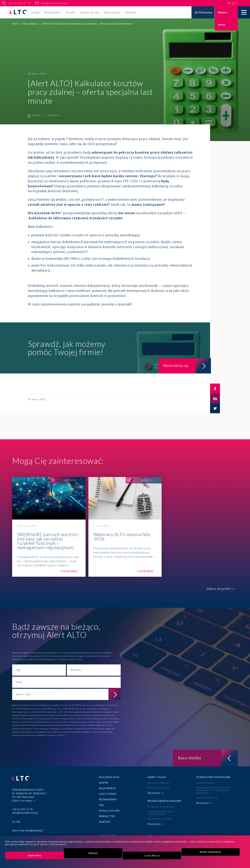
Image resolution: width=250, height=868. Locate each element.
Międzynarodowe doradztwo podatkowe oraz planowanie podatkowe (213, 790)
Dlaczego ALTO (109, 777)
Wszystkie (154, 792)
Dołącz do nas (89, 12)
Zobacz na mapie (22, 798)
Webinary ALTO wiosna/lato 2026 (125, 527)
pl (229, 3)
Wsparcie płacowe (158, 783)
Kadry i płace (157, 777)
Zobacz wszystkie (218, 589)
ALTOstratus (204, 12)
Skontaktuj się (186, 365)
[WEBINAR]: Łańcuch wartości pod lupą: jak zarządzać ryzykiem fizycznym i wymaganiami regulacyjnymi (49, 527)
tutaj (62, 735)
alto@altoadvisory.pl (54, 3)
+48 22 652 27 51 (19, 3)
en (236, 3)
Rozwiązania (52, 12)
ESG (150, 834)
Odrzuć (93, 853)
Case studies (108, 793)
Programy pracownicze (161, 806)
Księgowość (107, 834)
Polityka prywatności (28, 828)
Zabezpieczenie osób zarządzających (160, 811)
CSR (101, 804)
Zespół (70, 12)
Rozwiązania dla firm (160, 817)
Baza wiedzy (112, 12)
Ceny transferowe (207, 797)
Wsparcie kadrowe (159, 787)
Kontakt (131, 12)
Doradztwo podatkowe (213, 777)
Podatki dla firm (206, 783)
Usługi (35, 12)
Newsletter (107, 815)
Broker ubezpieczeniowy (164, 800)
